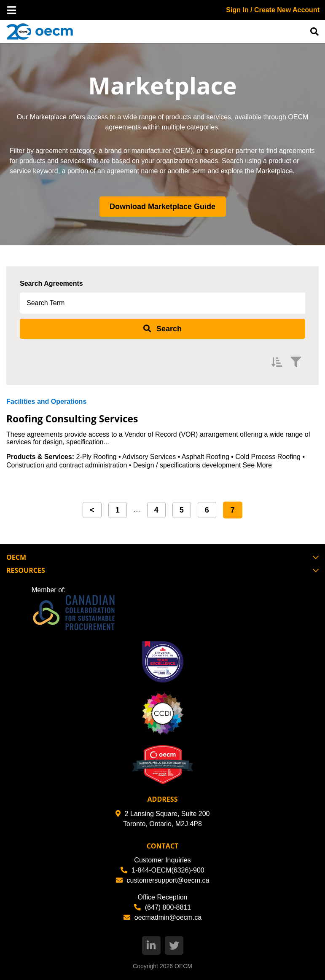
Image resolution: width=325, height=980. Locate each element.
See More (257, 465)
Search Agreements (51, 283)
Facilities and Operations (46, 401)
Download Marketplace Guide (162, 207)
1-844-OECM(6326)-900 (162, 870)
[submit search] (162, 329)
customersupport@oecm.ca (163, 880)
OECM (183, 966)
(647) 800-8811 (162, 907)
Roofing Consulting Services (79, 418)
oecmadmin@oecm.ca (162, 917)
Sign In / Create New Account (273, 10)
